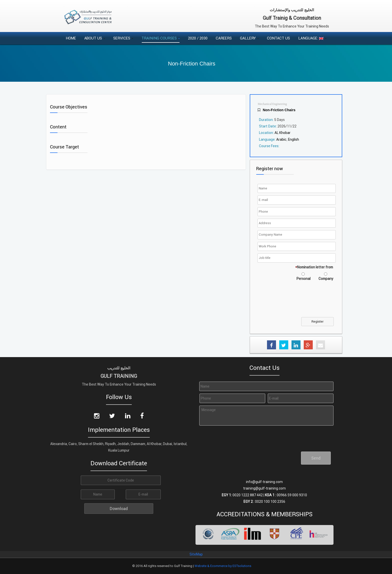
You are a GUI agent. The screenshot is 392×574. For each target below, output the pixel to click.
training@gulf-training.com (264, 488)
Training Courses (161, 38)
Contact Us (278, 38)
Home (71, 38)
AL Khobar (282, 133)
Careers (224, 38)
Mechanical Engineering (272, 104)
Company (326, 279)
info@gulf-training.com (264, 482)
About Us (95, 38)
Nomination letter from (314, 267)
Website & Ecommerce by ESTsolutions (223, 566)
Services (123, 38)
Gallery (249, 38)
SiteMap (196, 554)
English (293, 139)
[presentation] (297, 302)
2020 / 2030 (198, 38)
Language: (312, 38)
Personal (303, 279)
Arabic (281, 139)
